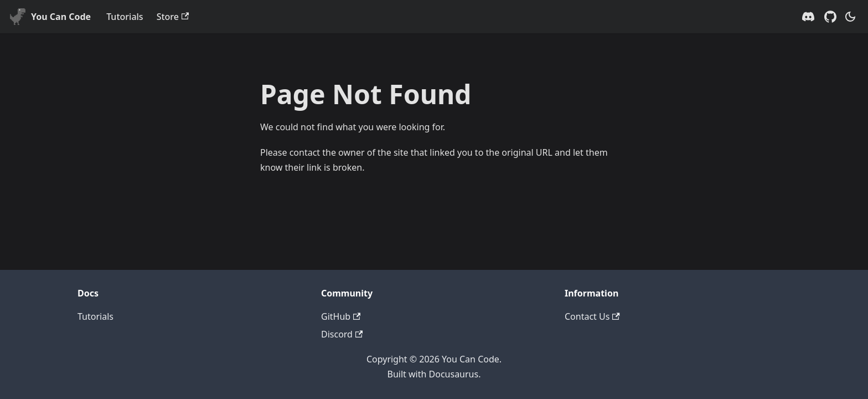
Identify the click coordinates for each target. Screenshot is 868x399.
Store (173, 17)
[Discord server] (808, 17)
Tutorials (125, 17)
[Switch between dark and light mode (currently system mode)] (850, 17)
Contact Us (592, 316)
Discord (342, 334)
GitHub (341, 316)
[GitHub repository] (830, 17)
